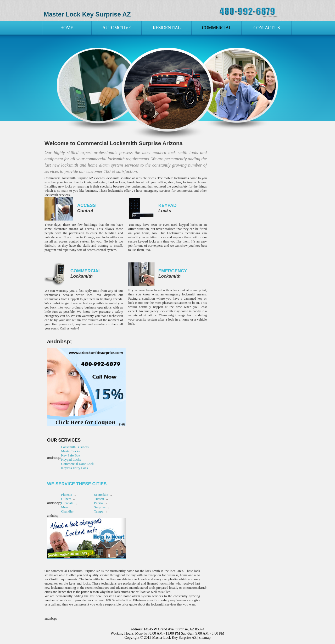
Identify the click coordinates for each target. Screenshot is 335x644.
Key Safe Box (71, 455)
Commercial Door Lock (77, 464)
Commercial (216, 28)
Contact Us (267, 28)
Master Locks (71, 451)
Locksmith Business (75, 447)
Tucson (99, 499)
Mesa (65, 507)
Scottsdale (101, 495)
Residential (167, 28)
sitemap (205, 638)
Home (67, 28)
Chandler (68, 511)
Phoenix (67, 495)
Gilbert (66, 499)
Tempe (99, 511)
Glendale (67, 503)
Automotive (117, 28)
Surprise (100, 507)
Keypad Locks (71, 459)
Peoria (98, 503)
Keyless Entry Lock (75, 468)
